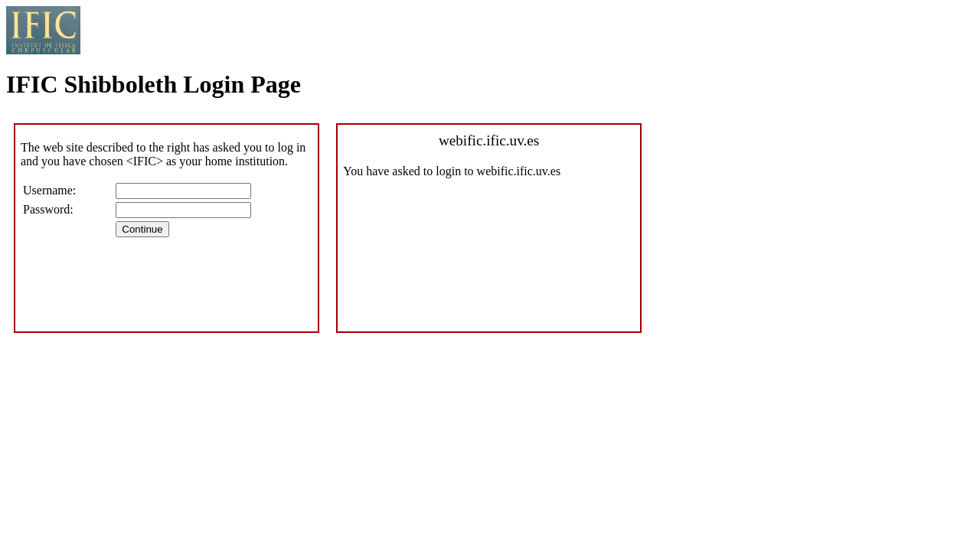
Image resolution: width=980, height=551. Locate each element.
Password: (48, 209)
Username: (49, 190)
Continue (142, 229)
